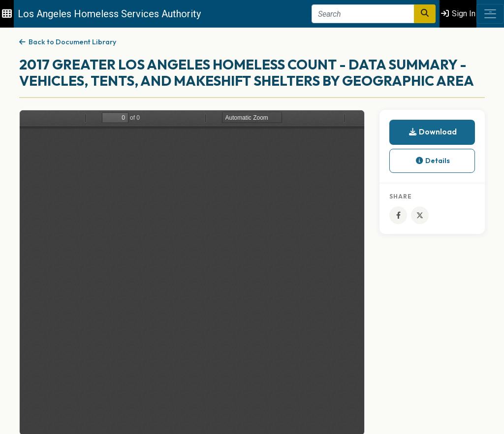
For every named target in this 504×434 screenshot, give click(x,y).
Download (432, 132)
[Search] (363, 14)
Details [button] (432, 161)
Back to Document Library (68, 42)
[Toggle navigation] (490, 14)
